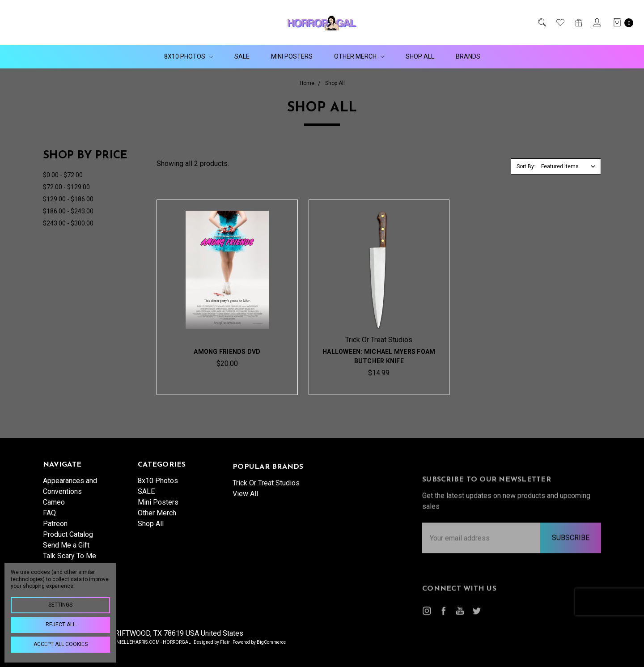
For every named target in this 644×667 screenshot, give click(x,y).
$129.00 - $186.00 (68, 199)
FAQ (49, 520)
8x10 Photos (189, 56)
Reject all (61, 625)
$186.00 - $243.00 (68, 211)
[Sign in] (596, 22)
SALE (242, 56)
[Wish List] (560, 22)
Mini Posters (292, 56)
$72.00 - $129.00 (66, 187)
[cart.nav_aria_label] (621, 22)
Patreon (55, 530)
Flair (225, 642)
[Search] (541, 22)
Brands (468, 56)
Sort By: (526, 166)
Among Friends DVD (227, 352)
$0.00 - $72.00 (63, 175)
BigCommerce (271, 642)
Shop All (420, 56)
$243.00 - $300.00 (68, 223)
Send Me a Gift (66, 552)
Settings (60, 605)
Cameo (54, 509)
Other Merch (359, 56)
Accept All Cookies (61, 644)
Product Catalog (68, 541)
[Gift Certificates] (578, 22)
